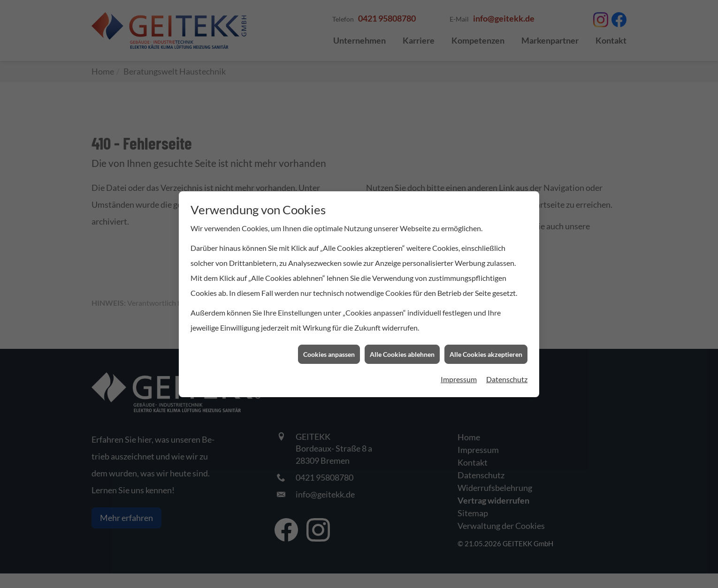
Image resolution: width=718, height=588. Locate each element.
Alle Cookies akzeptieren (486, 339)
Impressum (459, 364)
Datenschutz (507, 364)
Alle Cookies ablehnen (402, 339)
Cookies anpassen (329, 339)
